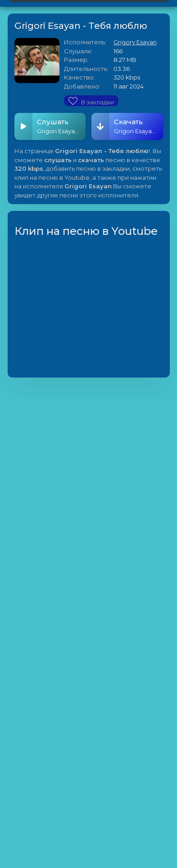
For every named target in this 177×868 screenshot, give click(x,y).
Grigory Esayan (135, 42)
